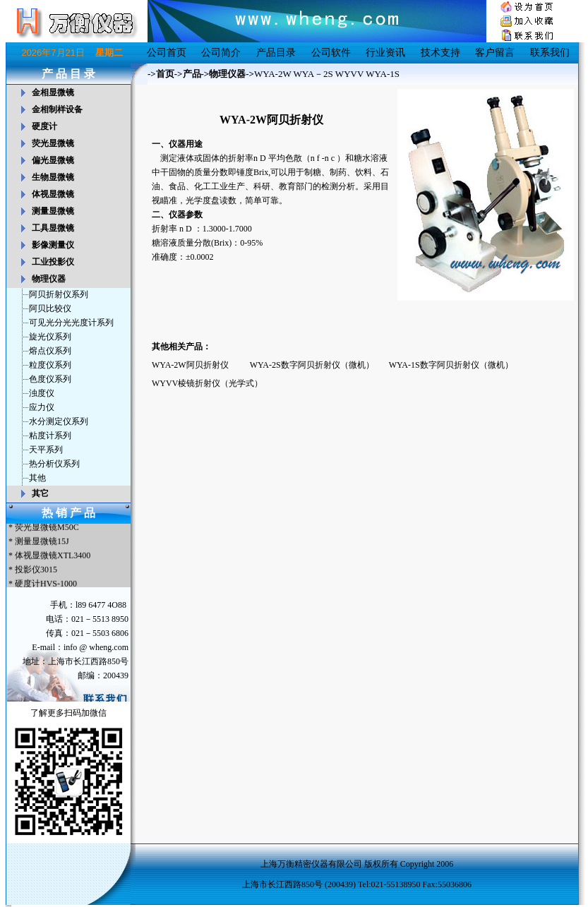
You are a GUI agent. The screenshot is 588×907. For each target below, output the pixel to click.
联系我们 (550, 53)
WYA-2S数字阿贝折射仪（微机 (308, 365)
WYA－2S (313, 74)
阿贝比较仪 (50, 308)
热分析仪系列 (54, 464)
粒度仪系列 (50, 365)
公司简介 (221, 53)
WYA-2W (272, 74)
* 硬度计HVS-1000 (42, 585)
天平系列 (46, 450)
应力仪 (42, 407)
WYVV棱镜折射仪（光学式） (207, 383)
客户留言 (495, 53)
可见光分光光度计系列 (71, 323)
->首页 (161, 74)
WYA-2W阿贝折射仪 (190, 365)
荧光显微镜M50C (47, 529)
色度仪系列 (50, 379)
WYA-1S (383, 74)
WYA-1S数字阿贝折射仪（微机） (451, 365)
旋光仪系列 (50, 337)
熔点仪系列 (50, 351)
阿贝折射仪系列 (59, 294)
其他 (37, 478)
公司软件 (331, 53)
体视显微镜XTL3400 (53, 557)
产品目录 (276, 53)
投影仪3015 (36, 571)
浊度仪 (42, 393)
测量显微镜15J (42, 543)
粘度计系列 (50, 436)
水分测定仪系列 (59, 421)
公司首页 (167, 53)
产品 (192, 74)
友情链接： (9, 906)
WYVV (349, 74)
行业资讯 (385, 53)
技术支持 (440, 53)
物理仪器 (227, 74)
